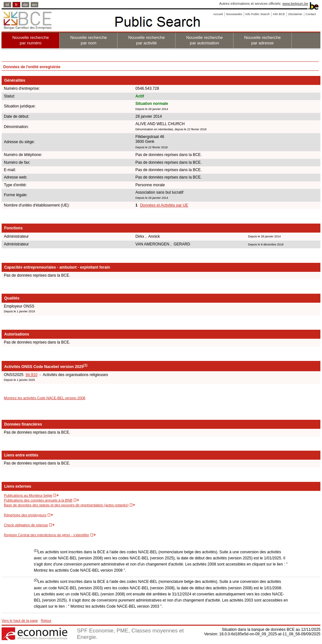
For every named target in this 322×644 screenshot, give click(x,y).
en (35, 5)
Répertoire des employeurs (25, 515)
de (26, 5)
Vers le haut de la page (20, 621)
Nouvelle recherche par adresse (262, 40)
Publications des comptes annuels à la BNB (38, 500)
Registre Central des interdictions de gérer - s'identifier (47, 535)
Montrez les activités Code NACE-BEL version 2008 (45, 398)
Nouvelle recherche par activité (147, 40)
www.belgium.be (295, 4)
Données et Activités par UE (164, 205)
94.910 (31, 375)
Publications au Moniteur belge (28, 495)
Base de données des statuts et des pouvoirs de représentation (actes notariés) (66, 505)
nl (7, 5)
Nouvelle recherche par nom (89, 40)
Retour (46, 621)
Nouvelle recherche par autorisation (204, 40)
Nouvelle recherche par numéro (31, 40)
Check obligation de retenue (26, 525)
